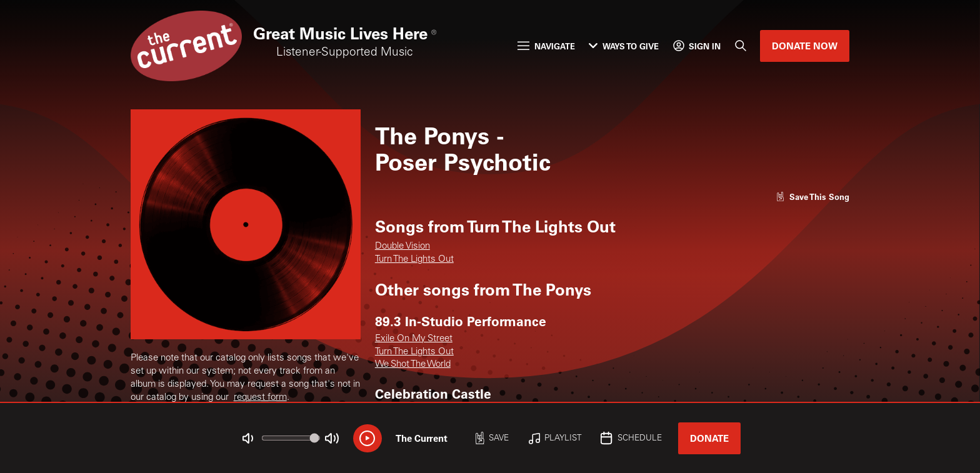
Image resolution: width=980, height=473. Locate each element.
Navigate (546, 46)
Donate (709, 438)
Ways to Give (624, 46)
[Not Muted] (248, 438)
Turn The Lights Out (414, 260)
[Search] (740, 46)
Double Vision (402, 246)
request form (260, 398)
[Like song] (813, 197)
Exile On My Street (414, 339)
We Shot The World (413, 365)
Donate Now (805, 46)
